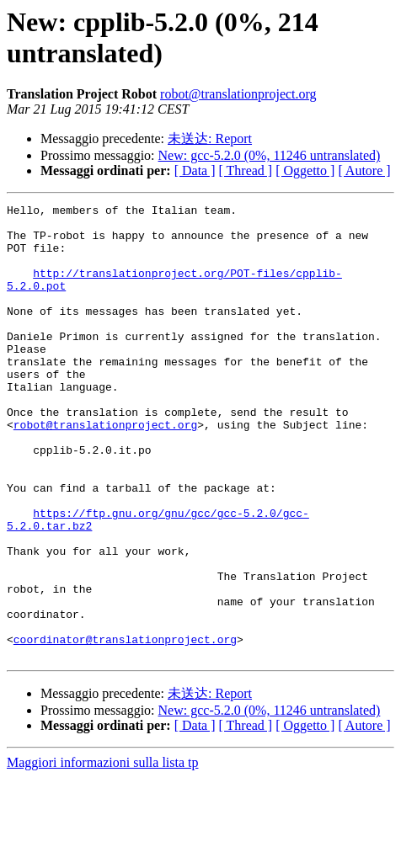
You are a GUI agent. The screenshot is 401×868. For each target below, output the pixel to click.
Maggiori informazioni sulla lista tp (103, 853)
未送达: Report (210, 138)
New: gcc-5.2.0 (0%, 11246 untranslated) (270, 155)
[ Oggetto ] (305, 170)
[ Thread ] (246, 170)
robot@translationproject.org (238, 94)
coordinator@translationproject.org (125, 727)
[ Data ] (195, 170)
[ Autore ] (364, 170)
